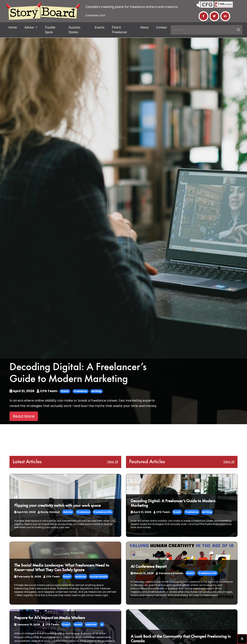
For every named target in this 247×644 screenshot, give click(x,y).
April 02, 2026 (25, 512)
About (144, 27)
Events (100, 27)
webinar (80, 577)
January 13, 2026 (27, 624)
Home (13, 27)
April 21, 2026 (22, 391)
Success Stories (74, 30)
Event (65, 391)
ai (101, 624)
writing (97, 391)
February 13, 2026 (27, 577)
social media (98, 577)
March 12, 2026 (142, 573)
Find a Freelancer (119, 30)
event (77, 624)
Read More (24, 416)
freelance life (102, 512)
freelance (80, 391)
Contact (161, 27)
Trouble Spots (50, 30)
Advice (30, 27)
